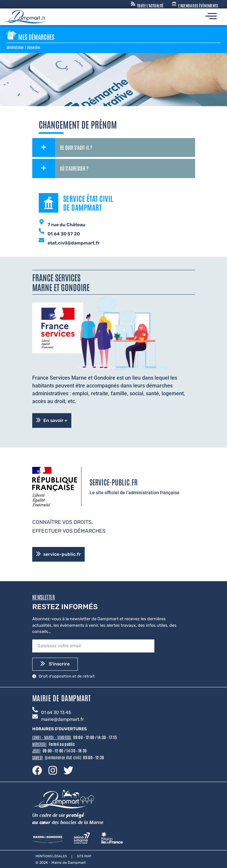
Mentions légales (51, 856)
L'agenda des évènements (198, 6)
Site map (84, 856)
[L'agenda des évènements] (174, 4)
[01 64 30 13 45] (35, 710)
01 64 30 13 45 (56, 713)
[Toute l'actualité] (133, 4)
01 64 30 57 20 (64, 234)
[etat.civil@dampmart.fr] (42, 241)
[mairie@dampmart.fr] (35, 717)
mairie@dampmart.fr (62, 719)
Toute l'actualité (150, 6)
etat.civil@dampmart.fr (74, 243)
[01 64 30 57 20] (42, 231)
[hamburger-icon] (211, 17)
